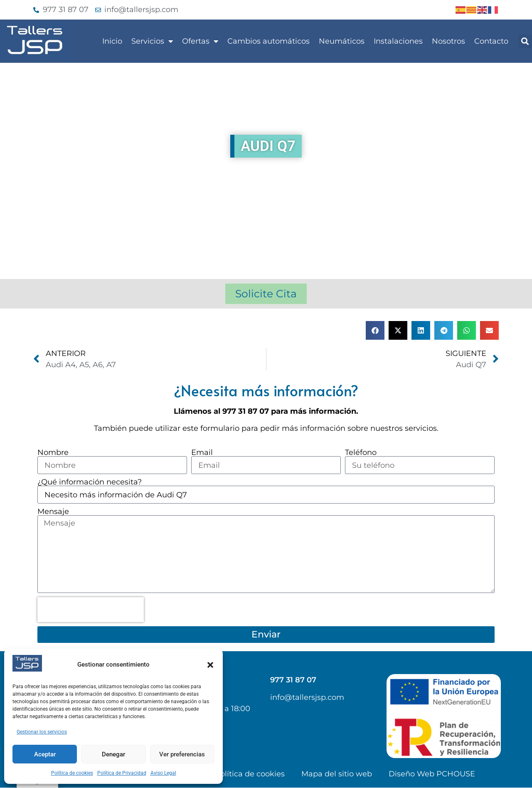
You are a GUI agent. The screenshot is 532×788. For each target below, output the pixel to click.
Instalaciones (398, 41)
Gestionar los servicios (42, 732)
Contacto (491, 41)
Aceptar (45, 754)
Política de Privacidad (122, 773)
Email (202, 452)
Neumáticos (342, 41)
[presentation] (91, 610)
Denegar (113, 754)
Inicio (112, 41)
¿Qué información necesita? (90, 482)
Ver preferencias (182, 754)
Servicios (152, 41)
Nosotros (448, 41)
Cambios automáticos (268, 41)
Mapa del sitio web (337, 774)
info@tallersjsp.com (307, 698)
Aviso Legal (163, 773)
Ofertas (200, 41)
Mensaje (53, 511)
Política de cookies (72, 773)
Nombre (53, 452)
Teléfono (361, 452)
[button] (210, 665)
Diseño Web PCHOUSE (432, 774)
